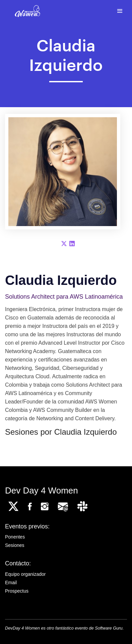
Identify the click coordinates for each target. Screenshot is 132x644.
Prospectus (17, 591)
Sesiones (15, 545)
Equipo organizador (25, 574)
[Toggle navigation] (120, 11)
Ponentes (15, 537)
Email (11, 583)
